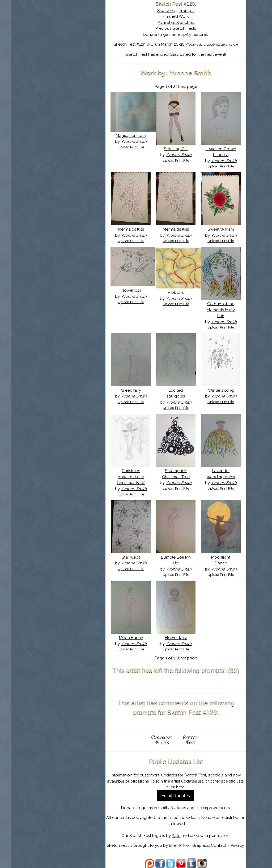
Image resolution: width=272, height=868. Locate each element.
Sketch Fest (195, 775)
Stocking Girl (176, 149)
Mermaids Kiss (131, 229)
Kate (176, 836)
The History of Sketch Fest (66, 46)
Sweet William (221, 229)
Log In (53, 62)
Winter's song (221, 390)
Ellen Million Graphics (189, 845)
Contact (219, 845)
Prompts (187, 11)
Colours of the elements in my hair (221, 310)
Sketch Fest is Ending (66, 30)
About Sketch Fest (66, 38)
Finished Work (176, 16)
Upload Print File (131, 147)
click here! (176, 787)
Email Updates (176, 796)
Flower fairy (176, 638)
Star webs (131, 557)
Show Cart (57, 69)
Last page (188, 87)
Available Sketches (176, 23)
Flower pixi (131, 290)
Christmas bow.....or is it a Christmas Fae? (131, 477)
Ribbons (176, 292)
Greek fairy (131, 390)
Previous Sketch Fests (176, 28)
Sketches (166, 11)
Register (77, 62)
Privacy (237, 845)
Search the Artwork (66, 54)
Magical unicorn (131, 136)
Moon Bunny (131, 638)
